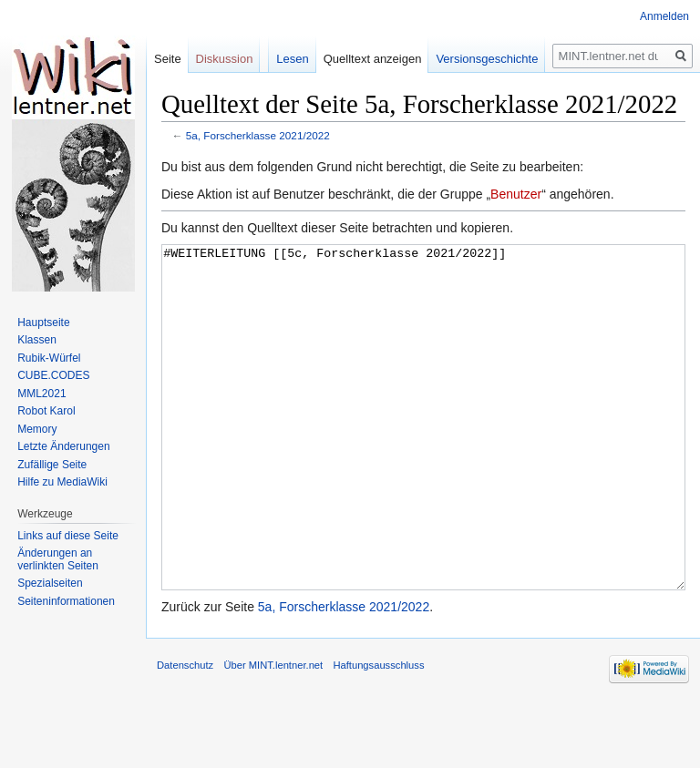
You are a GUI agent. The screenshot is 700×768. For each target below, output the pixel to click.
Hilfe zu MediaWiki (62, 482)
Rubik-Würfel (49, 358)
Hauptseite (43, 323)
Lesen (292, 59)
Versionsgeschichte (487, 59)
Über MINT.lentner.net (273, 733)
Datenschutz (185, 733)
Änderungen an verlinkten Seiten (58, 559)
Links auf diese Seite (68, 536)
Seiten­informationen (66, 601)
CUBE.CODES (53, 375)
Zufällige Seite (52, 465)
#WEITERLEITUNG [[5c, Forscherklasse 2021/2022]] (423, 451)
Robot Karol (46, 411)
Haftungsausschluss (378, 733)
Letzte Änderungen (63, 446)
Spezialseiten (50, 583)
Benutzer (516, 194)
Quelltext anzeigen (373, 59)
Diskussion (225, 59)
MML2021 (41, 394)
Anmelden (664, 16)
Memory (37, 429)
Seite (168, 59)
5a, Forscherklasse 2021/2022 (258, 135)
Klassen (37, 340)
